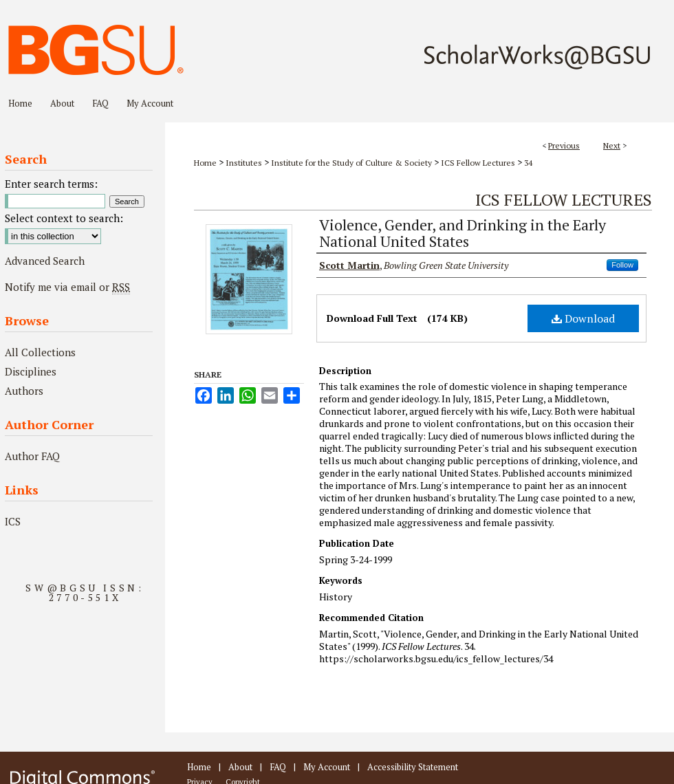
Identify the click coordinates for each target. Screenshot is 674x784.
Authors (24, 391)
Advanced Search (45, 261)
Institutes (244, 163)
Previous (564, 145)
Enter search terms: (51, 184)
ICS (13, 521)
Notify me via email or (67, 287)
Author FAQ (32, 456)
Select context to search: (64, 218)
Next (612, 145)
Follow (622, 265)
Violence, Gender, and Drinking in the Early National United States (463, 233)
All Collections (40, 352)
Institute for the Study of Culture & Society (351, 163)
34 (528, 163)
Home (205, 163)
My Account (327, 767)
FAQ (278, 767)
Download (583, 318)
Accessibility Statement (413, 767)
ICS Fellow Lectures (478, 163)
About (240, 767)
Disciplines (31, 371)
